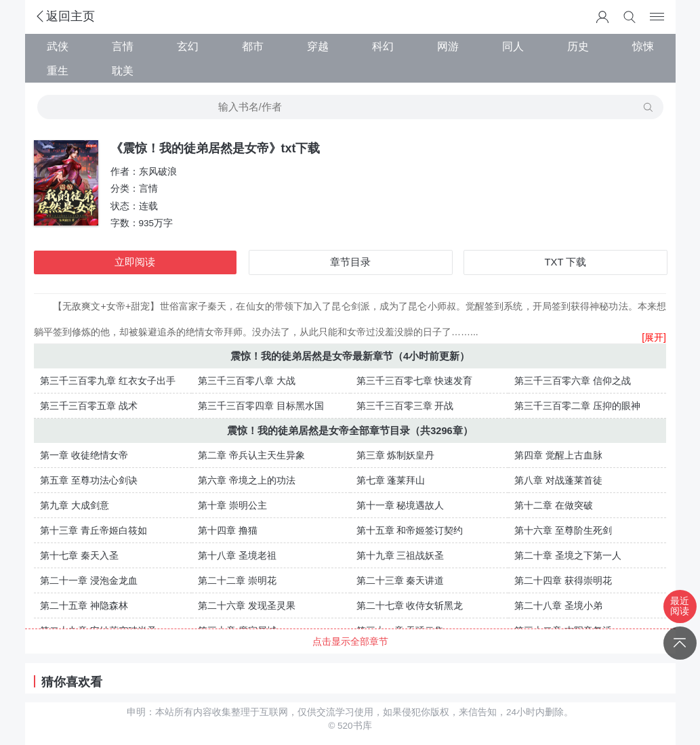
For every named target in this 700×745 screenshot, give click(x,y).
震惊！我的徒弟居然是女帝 (291, 356)
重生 (58, 70)
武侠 (58, 46)
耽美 (123, 70)
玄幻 (188, 46)
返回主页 (64, 16)
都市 (253, 46)
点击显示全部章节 (350, 641)
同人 (513, 46)
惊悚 (643, 46)
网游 (448, 46)
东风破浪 (158, 172)
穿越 (318, 46)
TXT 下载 (566, 262)
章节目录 (350, 262)
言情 (123, 46)
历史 (578, 46)
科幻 (383, 46)
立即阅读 (135, 262)
